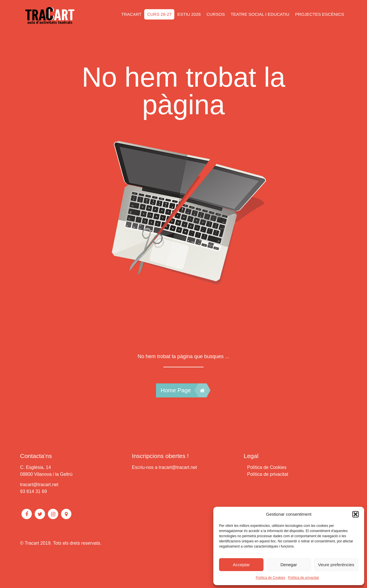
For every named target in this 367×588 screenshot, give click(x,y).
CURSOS (216, 14)
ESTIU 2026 (189, 14)
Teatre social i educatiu (260, 14)
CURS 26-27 (159, 14)
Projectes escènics (320, 14)
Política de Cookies (271, 578)
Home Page (183, 390)
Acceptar (241, 565)
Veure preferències (336, 565)
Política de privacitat (303, 578)
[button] (356, 514)
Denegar (289, 565)
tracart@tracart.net (39, 485)
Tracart (131, 14)
